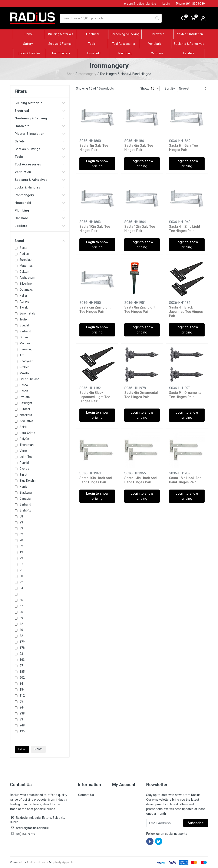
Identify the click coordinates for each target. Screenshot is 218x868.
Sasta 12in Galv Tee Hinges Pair (140, 229)
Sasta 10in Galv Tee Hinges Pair (95, 229)
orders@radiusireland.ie (32, 828)
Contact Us (86, 795)
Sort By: (170, 88)
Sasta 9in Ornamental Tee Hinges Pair (186, 395)
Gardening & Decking (40, 118)
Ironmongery (87, 74)
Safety (40, 141)
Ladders (40, 226)
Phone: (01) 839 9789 (190, 4)
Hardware (40, 126)
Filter (22, 749)
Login (166, 4)
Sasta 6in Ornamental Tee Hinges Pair (141, 395)
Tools (40, 157)
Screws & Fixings (40, 149)
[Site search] (106, 18)
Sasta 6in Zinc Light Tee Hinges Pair (95, 309)
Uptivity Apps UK (62, 862)
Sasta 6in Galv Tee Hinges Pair (139, 148)
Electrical (40, 111)
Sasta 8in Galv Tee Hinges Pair (183, 148)
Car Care (40, 218)
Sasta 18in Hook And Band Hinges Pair (185, 480)
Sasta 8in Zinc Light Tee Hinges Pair (140, 309)
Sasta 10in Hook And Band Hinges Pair (96, 480)
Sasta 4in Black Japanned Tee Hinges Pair (186, 312)
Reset (38, 749)
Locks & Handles (40, 187)
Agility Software (37, 862)
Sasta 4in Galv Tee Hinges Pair (94, 148)
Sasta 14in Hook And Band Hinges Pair (141, 480)
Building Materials (40, 103)
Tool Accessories (40, 164)
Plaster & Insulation (40, 134)
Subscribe (196, 823)
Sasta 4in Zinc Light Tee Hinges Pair (185, 229)
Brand (40, 241)
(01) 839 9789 (23, 834)
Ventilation (40, 172)
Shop (71, 74)
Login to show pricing (97, 164)
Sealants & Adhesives (40, 180)
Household (40, 203)
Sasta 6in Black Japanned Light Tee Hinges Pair (95, 397)
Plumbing (40, 210)
